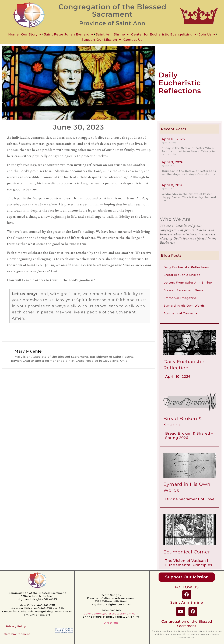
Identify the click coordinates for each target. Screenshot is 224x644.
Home (13, 34)
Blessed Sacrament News (183, 290)
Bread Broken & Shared (182, 275)
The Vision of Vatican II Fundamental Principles (189, 563)
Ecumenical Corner (180, 313)
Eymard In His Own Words (184, 306)
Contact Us (133, 40)
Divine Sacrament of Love (190, 499)
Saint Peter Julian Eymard (69, 34)
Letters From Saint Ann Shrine (188, 283)
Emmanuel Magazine (180, 298)
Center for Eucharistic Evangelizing (164, 34)
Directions (111, 623)
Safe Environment (17, 634)
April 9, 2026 (172, 162)
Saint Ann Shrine (112, 34)
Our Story (31, 34)
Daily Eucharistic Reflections (186, 267)
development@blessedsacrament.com (111, 614)
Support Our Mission (101, 40)
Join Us (207, 34)
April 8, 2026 (173, 185)
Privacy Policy (16, 626)
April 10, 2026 (173, 139)
